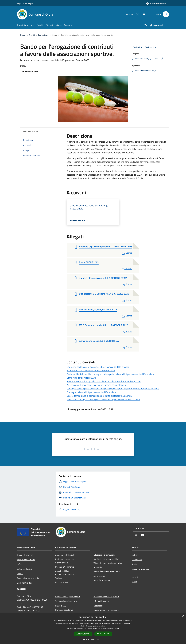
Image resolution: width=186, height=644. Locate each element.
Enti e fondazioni (24, 569)
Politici (20, 573)
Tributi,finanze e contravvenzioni (108, 563)
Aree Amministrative (26, 560)
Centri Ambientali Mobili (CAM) (82, 378)
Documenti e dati (25, 583)
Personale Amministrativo (28, 578)
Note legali (98, 606)
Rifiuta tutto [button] (103, 634)
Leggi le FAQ (61, 606)
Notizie (135, 555)
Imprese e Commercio (65, 567)
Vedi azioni (151, 47)
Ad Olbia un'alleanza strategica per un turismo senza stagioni (96, 385)
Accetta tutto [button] (83, 634)
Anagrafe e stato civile (65, 555)
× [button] (183, 616)
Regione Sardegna (25, 3)
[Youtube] (143, 14)
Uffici (19, 564)
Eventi (135, 582)
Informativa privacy (102, 601)
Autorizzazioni (100, 576)
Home (23, 35)
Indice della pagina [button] (31, 132)
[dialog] (93, 629)
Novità (32, 35)
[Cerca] (166, 14)
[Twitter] (136, 14)
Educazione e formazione (104, 555)
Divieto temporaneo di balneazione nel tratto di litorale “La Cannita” (100, 396)
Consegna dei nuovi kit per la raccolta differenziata (91, 392)
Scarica (127, 253)
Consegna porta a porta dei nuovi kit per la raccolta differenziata (98, 367)
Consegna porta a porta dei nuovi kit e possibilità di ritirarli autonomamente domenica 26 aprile (113, 389)
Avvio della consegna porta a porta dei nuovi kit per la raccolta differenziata (103, 399)
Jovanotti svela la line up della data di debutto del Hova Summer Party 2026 (104, 381)
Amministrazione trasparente (106, 596)
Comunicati (43, 35)
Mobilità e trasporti (64, 582)
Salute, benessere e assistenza (107, 571)
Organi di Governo (25, 555)
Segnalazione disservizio (66, 601)
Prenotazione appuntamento (68, 596)
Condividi (138, 47)
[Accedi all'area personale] (156, 3)
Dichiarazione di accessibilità (106, 610)
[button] (93, 640)
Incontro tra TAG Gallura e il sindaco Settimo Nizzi (91, 371)
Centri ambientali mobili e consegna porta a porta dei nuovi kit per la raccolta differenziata (110, 374)
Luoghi (135, 577)
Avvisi (134, 564)
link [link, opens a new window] (118, 628)
